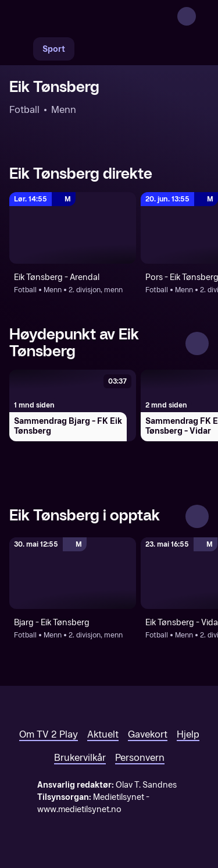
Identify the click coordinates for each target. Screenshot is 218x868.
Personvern (140, 758)
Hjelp (188, 734)
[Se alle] (197, 343)
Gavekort (148, 734)
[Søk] (21, 49)
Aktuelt (103, 734)
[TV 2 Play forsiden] (97, 16)
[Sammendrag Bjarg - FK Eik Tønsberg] (73, 405)
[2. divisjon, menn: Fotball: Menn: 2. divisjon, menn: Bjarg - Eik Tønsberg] (73, 573)
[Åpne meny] (202, 16)
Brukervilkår (80, 758)
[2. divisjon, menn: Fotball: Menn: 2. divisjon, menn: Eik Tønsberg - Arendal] (73, 228)
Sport (54, 49)
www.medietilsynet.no (79, 809)
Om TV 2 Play (49, 734)
